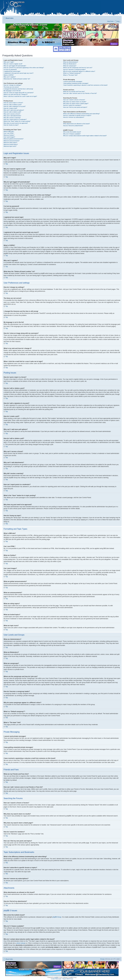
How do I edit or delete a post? (13, 105)
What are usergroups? (70, 66)
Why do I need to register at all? (13, 64)
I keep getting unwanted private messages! (76, 83)
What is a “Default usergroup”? (72, 73)
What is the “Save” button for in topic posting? (17, 121)
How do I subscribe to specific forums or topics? (77, 115)
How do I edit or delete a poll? (12, 112)
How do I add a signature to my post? (15, 106)
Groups (102, 959)
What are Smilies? (9, 135)
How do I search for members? (72, 105)
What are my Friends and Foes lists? (74, 92)
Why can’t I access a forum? (12, 114)
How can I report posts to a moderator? (15, 119)
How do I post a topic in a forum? (13, 103)
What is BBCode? (9, 131)
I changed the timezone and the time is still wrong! (18, 89)
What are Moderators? (70, 64)
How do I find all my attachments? (73, 126)
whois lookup (21, 943)
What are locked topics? (11, 144)
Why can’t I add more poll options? (14, 110)
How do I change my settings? (12, 85)
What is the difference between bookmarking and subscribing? (81, 114)
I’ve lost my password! (10, 70)
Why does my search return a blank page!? (76, 103)
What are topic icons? (10, 146)
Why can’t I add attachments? (12, 116)
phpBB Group (57, 917)
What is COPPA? (9, 75)
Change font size (119, 18)
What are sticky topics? (10, 143)
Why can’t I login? (9, 62)
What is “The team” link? (70, 75)
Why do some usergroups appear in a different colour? (79, 71)
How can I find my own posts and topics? (75, 107)
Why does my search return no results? (75, 102)
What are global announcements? (14, 139)
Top (7, 164)
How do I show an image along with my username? (19, 93)
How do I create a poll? (10, 108)
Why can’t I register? (10, 77)
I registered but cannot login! (12, 71)
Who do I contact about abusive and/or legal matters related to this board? (85, 136)
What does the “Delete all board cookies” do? (17, 79)
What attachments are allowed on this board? (76, 124)
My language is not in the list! (12, 91)
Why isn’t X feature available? (72, 134)
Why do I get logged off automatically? (15, 66)
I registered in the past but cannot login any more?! (19, 73)
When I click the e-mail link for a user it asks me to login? (20, 96)
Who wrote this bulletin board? (72, 132)
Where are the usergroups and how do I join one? (78, 68)
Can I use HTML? (9, 133)
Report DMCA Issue (68, 979)
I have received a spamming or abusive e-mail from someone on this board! (85, 85)
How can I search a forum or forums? (74, 100)
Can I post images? (9, 137)
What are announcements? (12, 141)
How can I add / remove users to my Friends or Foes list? (80, 93)
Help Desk (110, 21)
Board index (10, 18)
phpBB (56, 977)
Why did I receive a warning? (12, 118)
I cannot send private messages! (73, 81)
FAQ (118, 21)
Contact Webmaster (56, 979)
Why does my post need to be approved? (16, 123)
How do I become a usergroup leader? (74, 70)
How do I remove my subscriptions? (74, 117)
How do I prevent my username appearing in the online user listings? (24, 68)
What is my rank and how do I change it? (16, 94)
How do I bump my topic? (11, 125)
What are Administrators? (71, 62)
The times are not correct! (11, 87)
